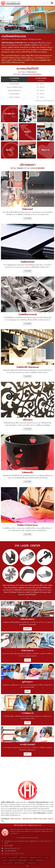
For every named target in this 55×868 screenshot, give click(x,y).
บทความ (28, 754)
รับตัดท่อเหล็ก (27, 472)
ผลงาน (28, 660)
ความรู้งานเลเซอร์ (27, 745)
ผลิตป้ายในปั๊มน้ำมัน (20, 863)
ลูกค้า (28, 691)
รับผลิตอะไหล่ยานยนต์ (40, 819)
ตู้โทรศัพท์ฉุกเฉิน (40, 860)
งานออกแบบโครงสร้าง (7, 863)
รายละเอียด (27, 218)
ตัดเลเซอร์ (4, 858)
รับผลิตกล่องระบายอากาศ (36, 858)
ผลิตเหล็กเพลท (27, 819)
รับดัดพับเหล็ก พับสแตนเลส (27, 367)
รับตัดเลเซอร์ (27, 209)
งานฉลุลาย (4, 860)
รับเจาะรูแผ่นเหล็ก (13, 858)
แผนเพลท (46, 858)
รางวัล (28, 723)
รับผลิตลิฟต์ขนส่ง (23, 858)
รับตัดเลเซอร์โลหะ (16, 819)
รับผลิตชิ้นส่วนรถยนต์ (28, 315)
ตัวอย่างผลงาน (28, 651)
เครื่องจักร (27, 629)
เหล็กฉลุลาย (27, 420)
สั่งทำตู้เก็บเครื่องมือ (22, 860)
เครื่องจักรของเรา (27, 619)
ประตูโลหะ (31, 860)
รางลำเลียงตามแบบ (31, 863)
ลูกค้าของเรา (27, 682)
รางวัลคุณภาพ (28, 713)
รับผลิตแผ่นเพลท (27, 262)
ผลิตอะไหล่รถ (12, 860)
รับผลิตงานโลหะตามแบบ (27, 525)
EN (44, 3)
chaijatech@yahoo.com (12, 848)
